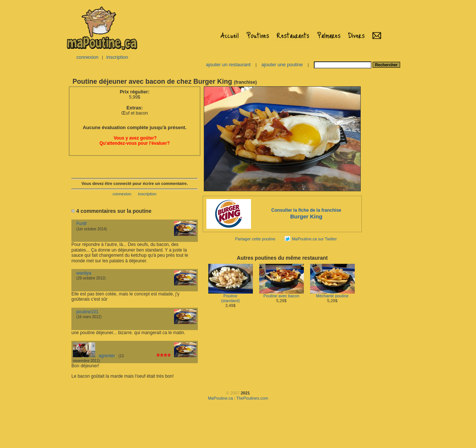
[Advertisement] (386, 197)
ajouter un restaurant (228, 65)
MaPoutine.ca (220, 398)
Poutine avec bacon (282, 294)
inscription (117, 57)
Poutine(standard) (231, 296)
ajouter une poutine (282, 65)
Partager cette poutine (255, 239)
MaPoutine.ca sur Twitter (314, 239)
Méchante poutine (332, 294)
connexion (87, 57)
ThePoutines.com (252, 398)
